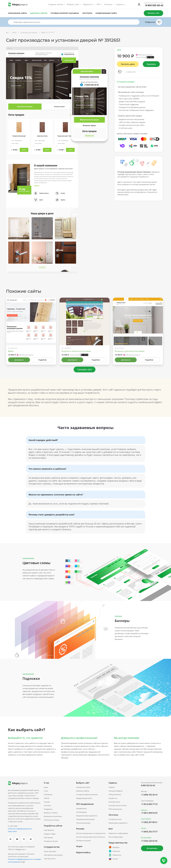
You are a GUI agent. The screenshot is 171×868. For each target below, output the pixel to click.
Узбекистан (115, 855)
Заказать (151, 64)
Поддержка (48, 809)
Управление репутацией (85, 819)
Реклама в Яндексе (116, 791)
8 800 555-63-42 (154, 5)
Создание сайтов (55, 4)
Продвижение (81, 808)
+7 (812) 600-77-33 (149, 804)
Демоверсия (19, 360)
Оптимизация (81, 812)
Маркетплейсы (83, 852)
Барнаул (144, 810)
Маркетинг (88, 4)
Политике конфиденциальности (20, 859)
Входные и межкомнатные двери (76, 351)
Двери (11, 351)
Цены (46, 787)
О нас (46, 791)
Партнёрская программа (53, 855)
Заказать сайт (153, 13)
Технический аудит (83, 823)
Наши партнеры (50, 851)
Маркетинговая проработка (87, 816)
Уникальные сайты (17, 13)
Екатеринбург (146, 838)
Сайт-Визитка (49, 830)
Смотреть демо (128, 64)
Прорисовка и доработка (118, 823)
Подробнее (42, 360)
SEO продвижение (85, 804)
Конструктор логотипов (118, 805)
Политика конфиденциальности (20, 829)
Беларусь (114, 847)
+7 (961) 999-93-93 (149, 813)
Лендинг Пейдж (50, 834)
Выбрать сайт (73, 4)
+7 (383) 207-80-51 (149, 822)
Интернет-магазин (51, 841)
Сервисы (120, 4)
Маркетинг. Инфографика (118, 833)
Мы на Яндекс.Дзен (116, 837)
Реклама (108, 4)
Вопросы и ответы (51, 813)
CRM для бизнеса (115, 794)
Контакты (47, 805)
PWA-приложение (115, 809)
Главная (112, 787)
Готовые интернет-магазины (65, 13)
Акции (79, 846)
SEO (98, 4)
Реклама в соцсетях (83, 841)
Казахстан (114, 851)
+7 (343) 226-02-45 (149, 841)
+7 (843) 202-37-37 (149, 832)
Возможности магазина (53, 816)
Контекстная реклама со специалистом (91, 833)
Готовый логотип (115, 819)
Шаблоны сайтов (39, 13)
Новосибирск (146, 819)
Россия (113, 859)
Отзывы (47, 802)
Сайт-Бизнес (48, 838)
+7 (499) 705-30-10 (149, 795)
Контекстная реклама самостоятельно (91, 837)
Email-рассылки (114, 802)
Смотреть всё (84, 369)
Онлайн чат (113, 798)
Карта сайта (12, 831)
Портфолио (48, 794)
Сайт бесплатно (50, 859)
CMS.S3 (47, 798)
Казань (144, 828)
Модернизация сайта (106, 13)
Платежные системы (52, 820)
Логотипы (87, 13)
